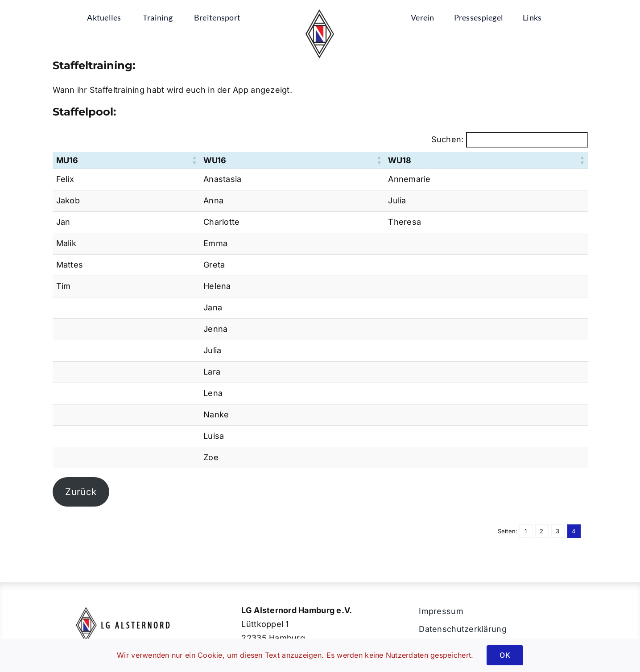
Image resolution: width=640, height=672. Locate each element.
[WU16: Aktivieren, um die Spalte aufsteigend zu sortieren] (292, 161)
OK (505, 655)
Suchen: (448, 139)
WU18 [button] (399, 160)
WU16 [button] (215, 160)
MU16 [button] (67, 160)
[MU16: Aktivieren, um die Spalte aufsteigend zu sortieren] (126, 161)
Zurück (81, 492)
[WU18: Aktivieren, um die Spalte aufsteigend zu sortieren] (486, 161)
